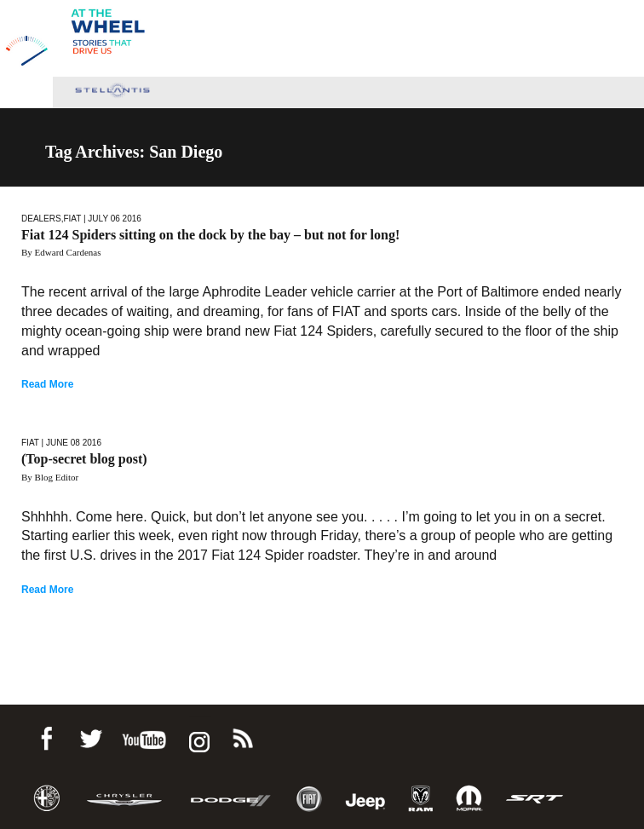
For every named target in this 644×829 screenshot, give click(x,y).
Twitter (90, 736)
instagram (198, 736)
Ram (421, 799)
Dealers (41, 219)
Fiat (72, 219)
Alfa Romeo (47, 799)
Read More (47, 384)
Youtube (144, 736)
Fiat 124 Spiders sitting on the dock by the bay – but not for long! (210, 235)
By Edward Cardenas (61, 252)
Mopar (469, 799)
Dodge (231, 799)
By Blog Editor (50, 477)
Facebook (46, 736)
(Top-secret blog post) (84, 459)
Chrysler (124, 799)
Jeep (365, 799)
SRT (535, 799)
